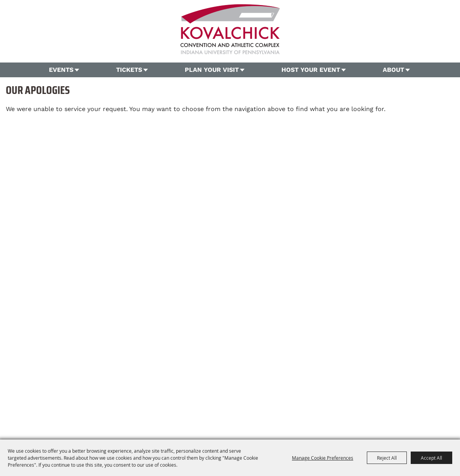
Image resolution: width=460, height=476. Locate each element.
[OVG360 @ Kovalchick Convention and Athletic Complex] (230, 29)
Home (89, 403)
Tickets (129, 70)
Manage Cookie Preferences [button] (323, 458)
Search (446, 37)
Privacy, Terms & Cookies (348, 403)
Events (61, 70)
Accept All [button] (431, 458)
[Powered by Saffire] (355, 417)
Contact (274, 403)
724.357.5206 (167, 390)
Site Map (301, 403)
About (393, 70)
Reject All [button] (387, 458)
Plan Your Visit (212, 70)
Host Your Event (311, 70)
